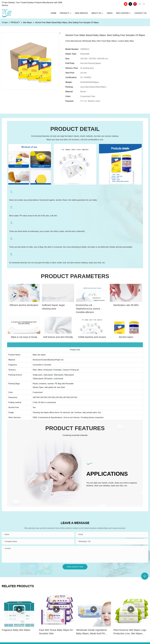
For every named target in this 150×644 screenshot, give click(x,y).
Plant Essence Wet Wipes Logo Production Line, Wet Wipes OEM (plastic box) (130, 632)
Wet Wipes (27, 22)
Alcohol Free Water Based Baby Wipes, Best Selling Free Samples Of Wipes (67, 22)
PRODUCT (15, 22)
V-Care (5, 22)
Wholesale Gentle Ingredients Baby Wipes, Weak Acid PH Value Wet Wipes (92, 632)
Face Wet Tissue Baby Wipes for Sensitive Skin (56, 632)
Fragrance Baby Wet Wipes (16, 630)
